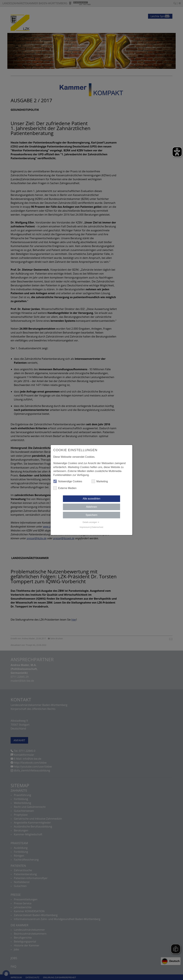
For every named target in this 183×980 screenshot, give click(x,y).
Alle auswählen (91, 499)
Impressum (85, 527)
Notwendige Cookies (68, 481)
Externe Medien (65, 488)
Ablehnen (91, 507)
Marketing (100, 481)
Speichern (91, 515)
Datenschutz (97, 527)
